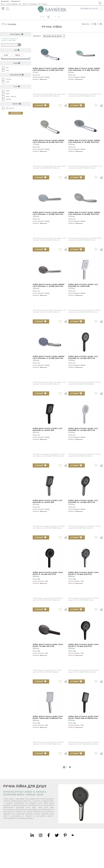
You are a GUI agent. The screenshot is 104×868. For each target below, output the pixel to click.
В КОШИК (41, 105)
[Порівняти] (66, 106)
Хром (8, 94)
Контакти (44, 4)
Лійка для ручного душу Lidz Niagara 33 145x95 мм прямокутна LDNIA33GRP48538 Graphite (48, 503)
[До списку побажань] (60, 106)
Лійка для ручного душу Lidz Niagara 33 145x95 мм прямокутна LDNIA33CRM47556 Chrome (83, 287)
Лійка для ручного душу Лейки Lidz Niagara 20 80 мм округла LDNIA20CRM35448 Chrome (84, 214)
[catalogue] (8, 8)
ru (56, 17)
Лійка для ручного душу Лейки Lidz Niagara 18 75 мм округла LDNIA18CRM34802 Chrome (84, 70)
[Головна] (3, 24)
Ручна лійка (12, 24)
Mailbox (73, 835)
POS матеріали (33, 4)
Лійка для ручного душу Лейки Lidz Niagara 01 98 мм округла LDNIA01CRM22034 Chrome (84, 142)
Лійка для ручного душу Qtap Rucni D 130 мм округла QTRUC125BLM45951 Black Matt (48, 574)
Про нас (3, 4)
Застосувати (16, 113)
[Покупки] (100, 3)
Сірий (8, 91)
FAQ (39, 4)
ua (59, 17)
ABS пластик (10, 108)
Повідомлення (15, 1)
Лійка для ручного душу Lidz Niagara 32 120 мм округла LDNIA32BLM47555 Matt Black (83, 358)
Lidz (7, 67)
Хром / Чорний (11, 96)
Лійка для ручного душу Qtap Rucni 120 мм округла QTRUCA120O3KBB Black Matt (48, 646)
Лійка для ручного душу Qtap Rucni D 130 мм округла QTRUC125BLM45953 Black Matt (84, 646)
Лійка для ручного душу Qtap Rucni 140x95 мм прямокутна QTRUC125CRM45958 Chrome (48, 718)
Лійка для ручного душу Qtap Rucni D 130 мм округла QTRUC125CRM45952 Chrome (84, 574)
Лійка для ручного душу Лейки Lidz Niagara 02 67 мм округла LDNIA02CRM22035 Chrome (49, 70)
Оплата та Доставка (12, 4)
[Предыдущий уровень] (6, 24)
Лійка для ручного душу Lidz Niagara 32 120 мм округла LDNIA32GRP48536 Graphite (83, 502)
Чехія (8, 82)
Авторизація (5, 1)
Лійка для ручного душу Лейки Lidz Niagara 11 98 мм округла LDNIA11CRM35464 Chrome (49, 286)
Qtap (7, 70)
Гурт (20, 4)
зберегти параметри (9, 45)
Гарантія (25, 4)
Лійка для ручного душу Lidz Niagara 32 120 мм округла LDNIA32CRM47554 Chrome (83, 430)
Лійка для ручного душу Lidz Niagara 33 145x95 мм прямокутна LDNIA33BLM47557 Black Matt (48, 431)
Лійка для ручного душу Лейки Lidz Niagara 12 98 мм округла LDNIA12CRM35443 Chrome (49, 214)
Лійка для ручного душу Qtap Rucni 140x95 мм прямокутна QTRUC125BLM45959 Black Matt (84, 718)
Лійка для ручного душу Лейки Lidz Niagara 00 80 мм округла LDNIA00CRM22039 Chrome (49, 142)
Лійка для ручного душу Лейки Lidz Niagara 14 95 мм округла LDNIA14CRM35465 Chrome (49, 358)
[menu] (3, 8)
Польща (8, 79)
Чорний (8, 99)
